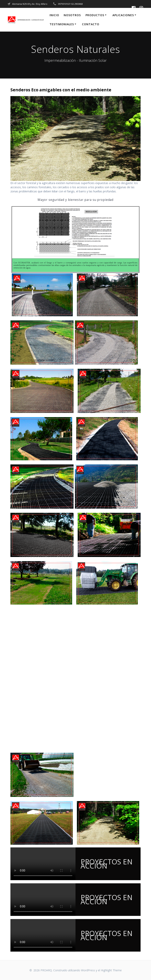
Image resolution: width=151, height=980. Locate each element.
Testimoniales (62, 24)
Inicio (54, 15)
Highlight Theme (111, 970)
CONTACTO (91, 24)
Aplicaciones (123, 15)
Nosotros (72, 15)
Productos (95, 15)
